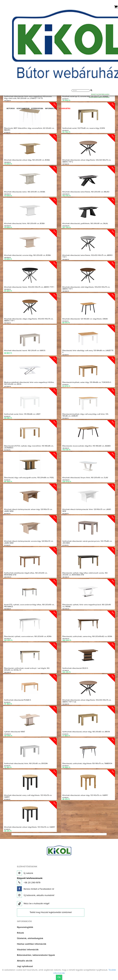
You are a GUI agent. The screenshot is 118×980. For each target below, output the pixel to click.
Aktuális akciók (25, 959)
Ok (59, 977)
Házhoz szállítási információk (32, 942)
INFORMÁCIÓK (51, 109)
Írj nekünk (25, 871)
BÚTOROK (11, 109)
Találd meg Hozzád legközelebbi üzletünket (51, 911)
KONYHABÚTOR (23, 109)
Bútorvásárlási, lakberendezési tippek (36, 953)
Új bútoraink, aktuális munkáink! (36, 893)
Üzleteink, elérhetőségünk (30, 937)
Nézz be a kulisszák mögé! (33, 902)
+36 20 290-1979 (30, 879)
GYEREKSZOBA (37, 109)
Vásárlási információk (28, 948)
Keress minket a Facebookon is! (36, 887)
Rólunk (20, 931)
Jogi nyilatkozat (25, 965)
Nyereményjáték (25, 925)
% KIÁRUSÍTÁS (65, 109)
